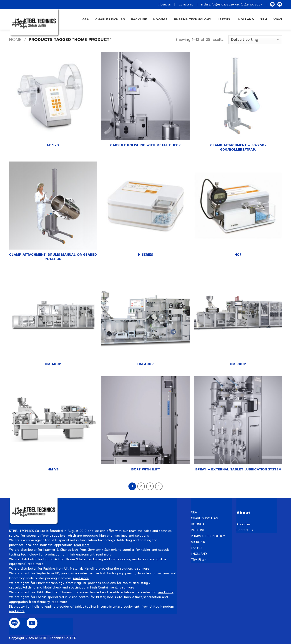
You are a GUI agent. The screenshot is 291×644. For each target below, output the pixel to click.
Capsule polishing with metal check (145, 145)
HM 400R (145, 364)
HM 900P (238, 364)
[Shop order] (255, 40)
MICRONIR (198, 542)
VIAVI (278, 19)
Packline (139, 19)
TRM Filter (198, 560)
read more (82, 545)
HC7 (238, 255)
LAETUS (224, 19)
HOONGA (198, 524)
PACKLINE (198, 530)
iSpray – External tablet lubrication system (238, 469)
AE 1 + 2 (53, 145)
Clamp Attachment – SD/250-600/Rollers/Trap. (238, 147)
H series (145, 255)
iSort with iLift (145, 469)
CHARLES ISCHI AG (204, 518)
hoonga (161, 19)
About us (165, 5)
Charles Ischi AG (110, 19)
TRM (264, 19)
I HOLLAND (245, 19)
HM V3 (53, 469)
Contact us (186, 5)
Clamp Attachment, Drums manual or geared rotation (53, 257)
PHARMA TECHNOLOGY (193, 19)
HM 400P (53, 364)
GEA (86, 19)
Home (15, 40)
